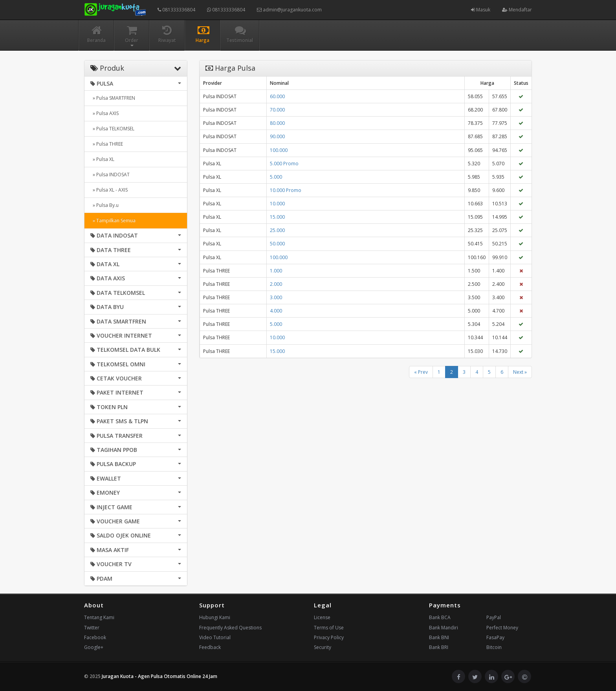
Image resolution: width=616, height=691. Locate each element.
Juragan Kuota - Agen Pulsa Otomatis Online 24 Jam (159, 676)
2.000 (276, 284)
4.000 (276, 311)
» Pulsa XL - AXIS (109, 190)
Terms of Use (329, 628)
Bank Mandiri (444, 628)
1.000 (276, 271)
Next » (520, 372)
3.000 (276, 297)
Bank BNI (439, 637)
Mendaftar (517, 10)
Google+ (94, 647)
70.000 (277, 110)
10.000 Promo (286, 190)
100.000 (279, 150)
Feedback (210, 647)
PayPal (494, 617)
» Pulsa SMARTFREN (113, 98)
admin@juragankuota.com (289, 10)
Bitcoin (494, 647)
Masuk (481, 10)
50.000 (277, 244)
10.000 (277, 204)
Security (323, 647)
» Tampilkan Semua (113, 220)
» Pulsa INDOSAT (110, 175)
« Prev (421, 372)
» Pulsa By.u (104, 205)
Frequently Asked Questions (230, 628)
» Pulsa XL (102, 159)
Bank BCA (440, 617)
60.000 (277, 96)
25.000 (277, 230)
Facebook (95, 637)
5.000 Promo (284, 164)
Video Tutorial (215, 637)
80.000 (277, 123)
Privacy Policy (329, 637)
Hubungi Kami (215, 617)
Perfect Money (502, 628)
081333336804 (176, 10)
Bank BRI (439, 647)
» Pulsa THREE (107, 144)
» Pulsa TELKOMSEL (112, 129)
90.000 (277, 136)
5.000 (276, 177)
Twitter (92, 628)
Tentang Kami (99, 617)
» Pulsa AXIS (104, 113)
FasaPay (495, 637)
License (322, 617)
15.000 (277, 217)
